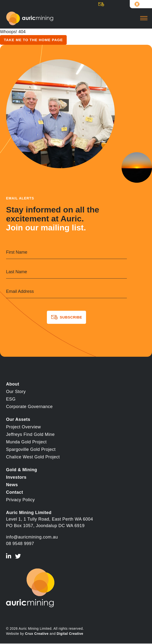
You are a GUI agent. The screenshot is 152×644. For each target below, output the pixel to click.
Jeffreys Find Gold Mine (30, 434)
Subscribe (103, 5)
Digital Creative (70, 634)
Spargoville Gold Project (31, 449)
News (12, 485)
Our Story (16, 392)
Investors (16, 477)
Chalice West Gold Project (33, 457)
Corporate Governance (29, 407)
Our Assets (18, 419)
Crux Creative (37, 634)
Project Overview (23, 427)
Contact (15, 492)
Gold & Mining (22, 470)
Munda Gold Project (26, 442)
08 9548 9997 (20, 544)
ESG (11, 399)
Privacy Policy (20, 500)
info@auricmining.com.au (32, 537)
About (13, 384)
